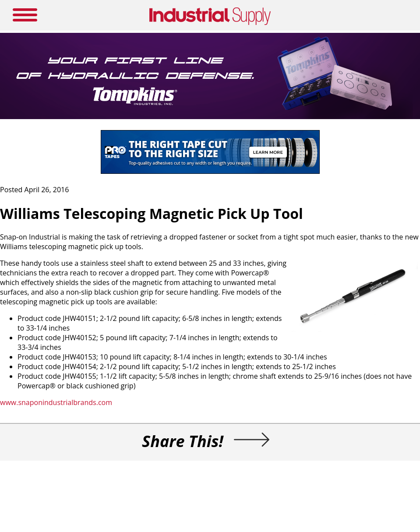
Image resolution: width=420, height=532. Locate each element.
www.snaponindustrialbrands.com (56, 402)
